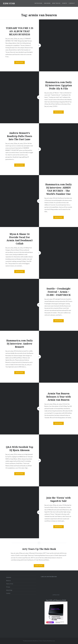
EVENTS (65, 3)
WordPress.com (51, 641)
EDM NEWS (47, 3)
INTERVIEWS (38, 3)
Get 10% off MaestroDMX (56, 600)
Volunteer (9, 577)
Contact (8, 593)
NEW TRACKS (56, 3)
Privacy (8, 587)
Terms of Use (10, 584)
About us (8, 581)
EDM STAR (9, 3)
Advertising (9, 590)
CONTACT (72, 3)
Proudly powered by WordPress (31, 641)
